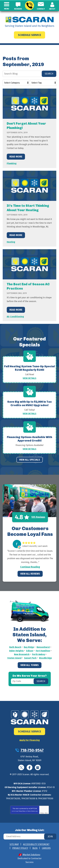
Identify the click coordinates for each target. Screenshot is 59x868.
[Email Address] (30, 837)
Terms (46, 813)
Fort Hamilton (43, 651)
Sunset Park (30, 658)
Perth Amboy (39, 654)
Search (49, 74)
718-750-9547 (29, 6)
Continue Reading (30, 567)
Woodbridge (45, 658)
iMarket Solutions (31, 855)
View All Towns (30, 665)
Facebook (30, 767)
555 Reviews (38, 517)
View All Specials (30, 460)
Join (50, 837)
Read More (16, 157)
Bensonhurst (43, 647)
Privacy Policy (22, 811)
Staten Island (14, 658)
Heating (11, 242)
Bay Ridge (29, 647)
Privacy (42, 813)
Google (38, 767)
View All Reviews (30, 574)
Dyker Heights (16, 651)
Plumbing (12, 163)
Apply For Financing (30, 740)
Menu (7, 9)
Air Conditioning (15, 317)
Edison (30, 651)
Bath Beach (15, 647)
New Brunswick (22, 654)
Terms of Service (31, 811)
